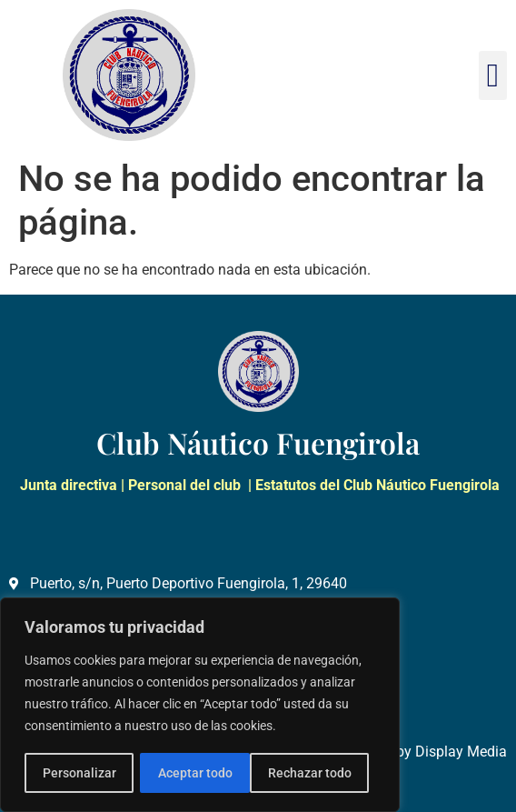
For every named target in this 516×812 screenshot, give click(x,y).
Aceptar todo (321, 773)
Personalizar (79, 773)
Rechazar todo (199, 773)
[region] (200, 706)
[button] (493, 75)
